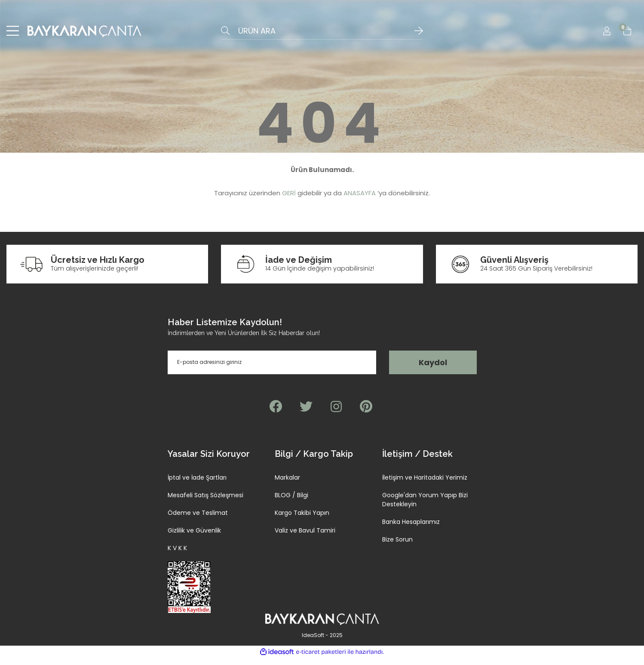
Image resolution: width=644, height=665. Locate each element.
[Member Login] (607, 34)
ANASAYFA (360, 200)
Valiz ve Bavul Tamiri (305, 537)
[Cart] (627, 34)
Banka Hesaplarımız (411, 529)
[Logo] (84, 34)
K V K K (177, 555)
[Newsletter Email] (272, 369)
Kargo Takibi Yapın (302, 520)
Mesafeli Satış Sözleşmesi (205, 502)
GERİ (289, 200)
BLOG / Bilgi (291, 502)
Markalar (287, 484)
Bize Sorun (397, 546)
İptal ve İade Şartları (197, 484)
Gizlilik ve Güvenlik (194, 537)
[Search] (322, 34)
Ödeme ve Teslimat (198, 520)
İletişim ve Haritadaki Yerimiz (425, 484)
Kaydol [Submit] (433, 369)
